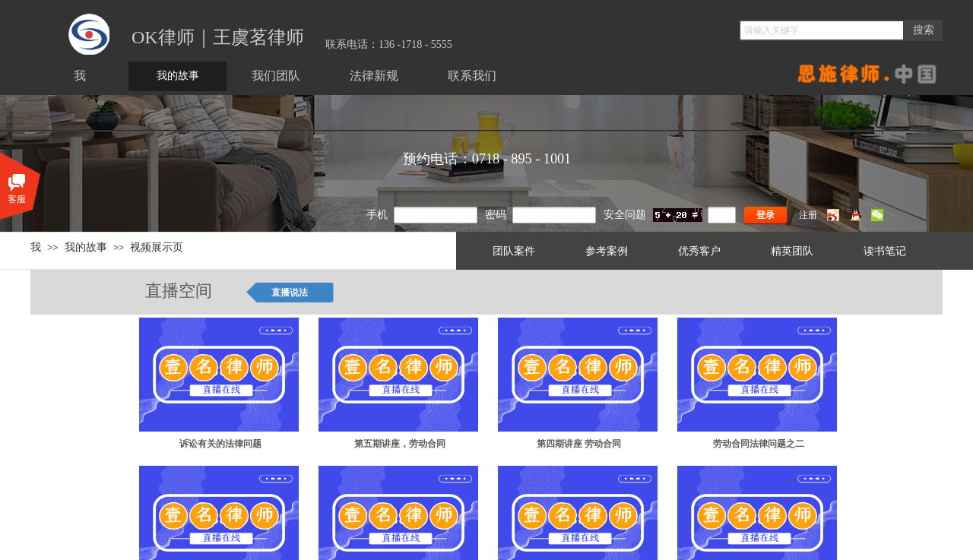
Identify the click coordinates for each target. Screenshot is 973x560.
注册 (808, 215)
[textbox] (822, 30)
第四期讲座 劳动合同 (579, 444)
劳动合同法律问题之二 (759, 444)
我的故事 (86, 247)
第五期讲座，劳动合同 (400, 444)
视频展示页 (157, 247)
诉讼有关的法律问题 (220, 444)
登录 (765, 215)
